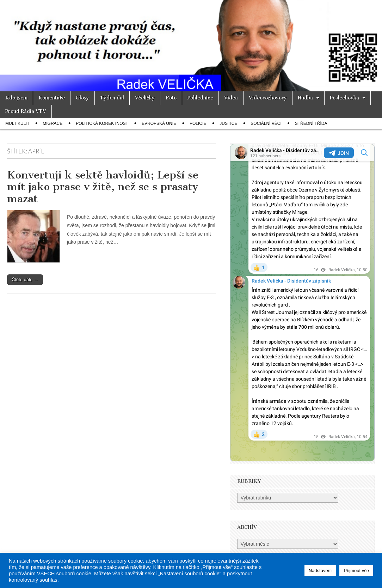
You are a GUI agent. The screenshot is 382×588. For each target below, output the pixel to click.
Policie (198, 123)
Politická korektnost (102, 123)
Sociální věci (266, 123)
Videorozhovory (268, 98)
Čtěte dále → (25, 280)
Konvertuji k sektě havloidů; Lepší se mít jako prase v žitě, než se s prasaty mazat (103, 187)
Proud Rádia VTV (26, 111)
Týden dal (112, 98)
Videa (231, 98)
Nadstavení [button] (320, 571)
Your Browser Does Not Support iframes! (302, 303)
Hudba (305, 98)
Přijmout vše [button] (356, 571)
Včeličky (145, 98)
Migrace (53, 123)
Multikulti (17, 123)
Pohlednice (200, 98)
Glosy (82, 98)
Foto (171, 98)
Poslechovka (344, 98)
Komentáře (52, 98)
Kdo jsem (16, 98)
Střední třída (311, 123)
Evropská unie (159, 123)
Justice (228, 123)
